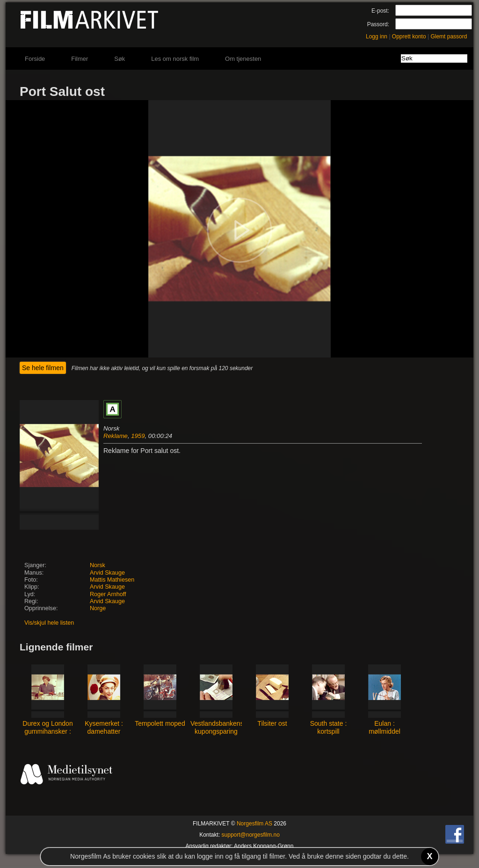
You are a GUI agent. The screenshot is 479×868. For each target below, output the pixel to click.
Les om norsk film (175, 59)
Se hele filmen (43, 368)
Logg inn (377, 36)
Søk (120, 59)
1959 (138, 436)
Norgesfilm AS (254, 824)
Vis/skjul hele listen (49, 623)
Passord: (378, 24)
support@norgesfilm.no (251, 835)
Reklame (116, 436)
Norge (98, 608)
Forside (35, 59)
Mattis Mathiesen (112, 580)
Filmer (80, 59)
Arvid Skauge (107, 573)
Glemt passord (449, 36)
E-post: (380, 11)
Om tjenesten (243, 59)
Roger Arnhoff (108, 594)
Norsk (98, 565)
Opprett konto (409, 36)
